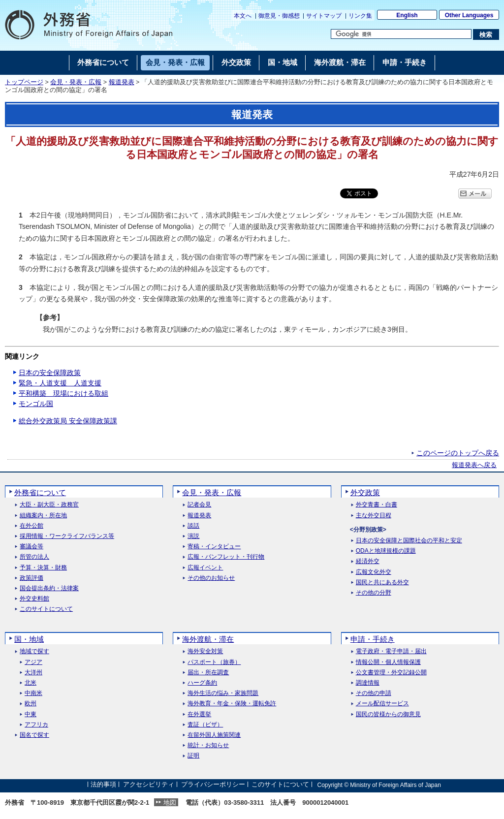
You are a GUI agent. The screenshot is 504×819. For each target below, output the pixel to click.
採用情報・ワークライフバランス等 (67, 536)
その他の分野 (374, 593)
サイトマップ (324, 16)
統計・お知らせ (208, 745)
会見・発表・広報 (76, 82)
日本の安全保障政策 (50, 373)
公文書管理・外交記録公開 (391, 673)
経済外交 (368, 561)
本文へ (243, 16)
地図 (170, 803)
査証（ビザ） (205, 725)
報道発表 (122, 82)
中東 (31, 714)
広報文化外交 (374, 572)
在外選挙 (199, 714)
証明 (193, 756)
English (407, 15)
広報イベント (205, 568)
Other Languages (469, 15)
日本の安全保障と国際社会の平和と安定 (409, 541)
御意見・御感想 (279, 16)
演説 (193, 536)
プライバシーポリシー (213, 785)
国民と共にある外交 (382, 583)
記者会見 (199, 505)
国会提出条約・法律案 (49, 588)
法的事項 (103, 785)
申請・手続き (373, 639)
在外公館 (31, 526)
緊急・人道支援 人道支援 (60, 383)
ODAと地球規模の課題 (386, 551)
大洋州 (33, 673)
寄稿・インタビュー (214, 547)
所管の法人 (34, 557)
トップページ (24, 82)
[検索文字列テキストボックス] (401, 34)
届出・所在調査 (208, 673)
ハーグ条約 (202, 683)
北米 (31, 683)
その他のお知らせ (211, 578)
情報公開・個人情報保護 (388, 662)
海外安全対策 (205, 651)
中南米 (33, 693)
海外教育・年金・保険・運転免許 (232, 704)
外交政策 (365, 492)
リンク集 (360, 16)
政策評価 (31, 578)
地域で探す (34, 651)
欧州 (31, 704)
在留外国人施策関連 (214, 735)
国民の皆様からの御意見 (388, 714)
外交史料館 (34, 599)
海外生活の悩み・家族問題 (223, 693)
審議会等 (31, 547)
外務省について (40, 492)
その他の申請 (374, 693)
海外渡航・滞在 (208, 639)
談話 (193, 526)
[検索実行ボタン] (486, 34)
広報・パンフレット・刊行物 (226, 557)
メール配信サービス (382, 704)
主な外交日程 (374, 516)
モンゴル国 (36, 404)
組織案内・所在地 (43, 516)
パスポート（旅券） (214, 662)
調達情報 (368, 683)
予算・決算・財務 (43, 568)
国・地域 (29, 639)
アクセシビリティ (149, 785)
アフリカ (36, 725)
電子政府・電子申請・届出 (391, 651)
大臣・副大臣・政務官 (49, 505)
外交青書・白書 (377, 505)
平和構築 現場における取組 (63, 393)
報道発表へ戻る (474, 465)
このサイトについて (46, 609)
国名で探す (34, 735)
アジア (33, 662)
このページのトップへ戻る (458, 453)
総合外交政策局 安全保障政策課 (68, 421)
